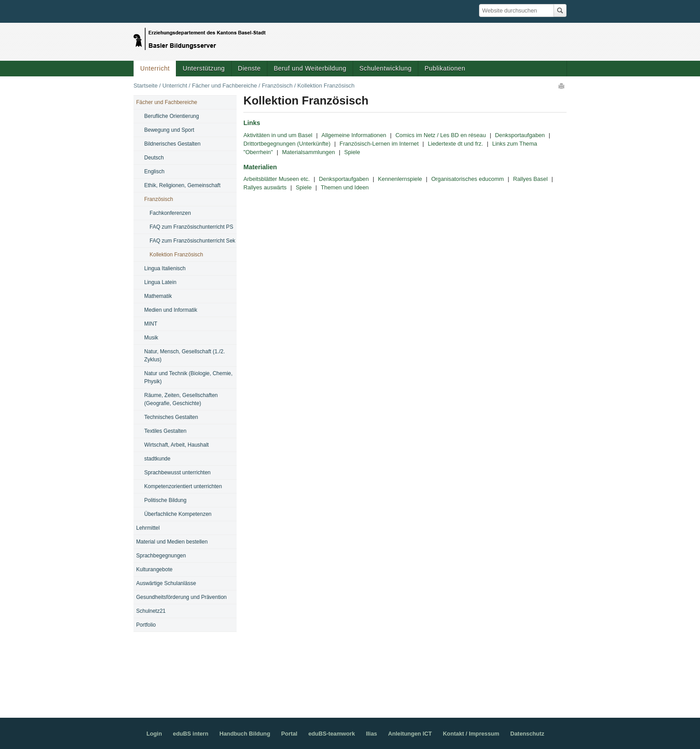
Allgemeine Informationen (354, 135)
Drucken (562, 86)
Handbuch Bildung (245, 734)
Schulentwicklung (385, 68)
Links (252, 123)
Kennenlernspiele (400, 179)
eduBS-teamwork (332, 734)
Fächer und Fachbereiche (225, 86)
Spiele (352, 152)
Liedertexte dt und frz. (455, 144)
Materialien (260, 167)
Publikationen (445, 68)
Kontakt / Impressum (471, 734)
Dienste (249, 68)
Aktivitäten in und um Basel (278, 135)
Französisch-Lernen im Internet (379, 144)
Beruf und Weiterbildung (310, 68)
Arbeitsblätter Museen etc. (277, 179)
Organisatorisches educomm (468, 179)
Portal (289, 734)
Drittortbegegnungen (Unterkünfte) (287, 144)
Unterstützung (204, 68)
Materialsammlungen (309, 152)
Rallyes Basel (530, 179)
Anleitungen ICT (410, 734)
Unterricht (155, 68)
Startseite (146, 86)
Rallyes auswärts (265, 187)
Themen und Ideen (344, 187)
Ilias (372, 734)
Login (154, 734)
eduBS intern (191, 734)
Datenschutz (527, 734)
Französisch (277, 86)
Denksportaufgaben (520, 135)
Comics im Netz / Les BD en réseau (441, 135)
